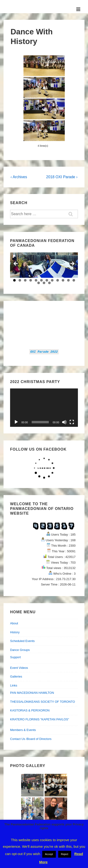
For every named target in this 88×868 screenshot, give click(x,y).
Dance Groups (20, 650)
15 (49, 283)
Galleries (16, 676)
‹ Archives (19, 177)
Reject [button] (65, 854)
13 (39, 283)
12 (74, 280)
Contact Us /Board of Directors (31, 739)
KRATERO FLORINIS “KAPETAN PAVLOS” (40, 719)
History (15, 632)
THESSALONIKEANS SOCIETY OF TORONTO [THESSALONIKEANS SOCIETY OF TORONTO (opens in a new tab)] (42, 702)
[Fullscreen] (72, 422)
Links (14, 685)
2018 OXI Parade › (62, 177)
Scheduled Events (22, 641)
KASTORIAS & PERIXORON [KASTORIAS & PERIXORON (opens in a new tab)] (30, 710)
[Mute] (64, 422)
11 (68, 280)
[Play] (16, 422)
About (14, 623)
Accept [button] (49, 854)
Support (15, 657)
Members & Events (23, 730)
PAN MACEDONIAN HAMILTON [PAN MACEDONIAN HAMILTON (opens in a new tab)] (32, 693)
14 (44, 283)
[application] (44, 408)
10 (63, 280)
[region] (44, 265)
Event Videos (19, 668)
